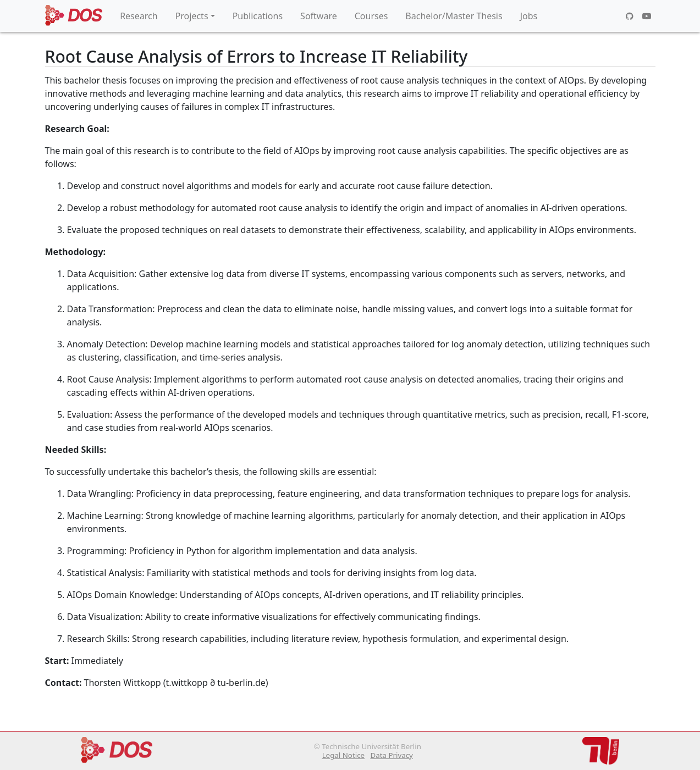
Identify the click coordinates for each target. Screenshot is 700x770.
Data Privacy (391, 755)
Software (319, 16)
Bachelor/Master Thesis (454, 16)
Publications (258, 16)
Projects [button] (192, 16)
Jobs (529, 16)
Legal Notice (343, 755)
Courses (371, 16)
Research (139, 16)
